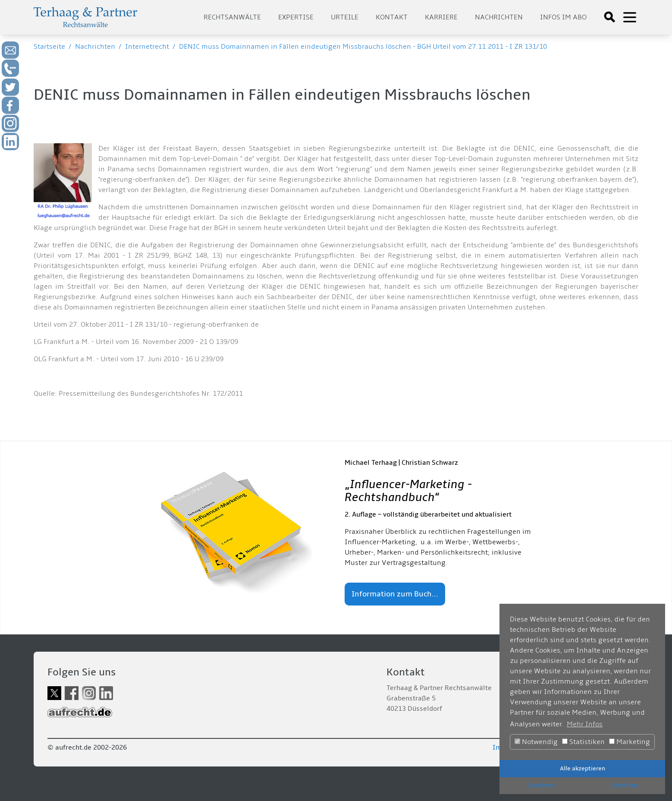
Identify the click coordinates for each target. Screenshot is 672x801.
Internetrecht (147, 47)
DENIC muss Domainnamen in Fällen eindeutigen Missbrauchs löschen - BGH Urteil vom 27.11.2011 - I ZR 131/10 (363, 47)
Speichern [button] (541, 785)
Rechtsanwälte (232, 17)
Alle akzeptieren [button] (583, 768)
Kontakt (392, 17)
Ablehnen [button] (624, 785)
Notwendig (536, 742)
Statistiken (583, 742)
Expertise (296, 17)
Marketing (630, 742)
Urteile (345, 17)
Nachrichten (499, 17)
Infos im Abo (563, 17)
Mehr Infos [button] (585, 724)
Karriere (441, 17)
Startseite (49, 47)
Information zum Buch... (395, 594)
